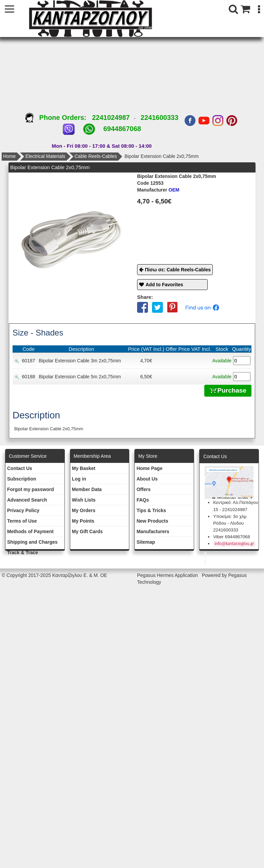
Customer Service (28, 456)
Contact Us (20, 468)
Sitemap (146, 542)
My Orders (84, 510)
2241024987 (111, 117)
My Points (83, 521)
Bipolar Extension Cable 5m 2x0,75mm (80, 377)
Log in (79, 479)
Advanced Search (27, 500)
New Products (152, 521)
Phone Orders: (59, 117)
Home (9, 156)
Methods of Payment (30, 531)
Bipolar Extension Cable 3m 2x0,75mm (80, 361)
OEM (158, 190)
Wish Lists (84, 500)
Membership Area (92, 456)
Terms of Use (22, 521)
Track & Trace (23, 553)
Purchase (228, 390)
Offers (143, 489)
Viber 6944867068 (232, 537)
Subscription (22, 479)
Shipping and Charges (32, 542)
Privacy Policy (23, 510)
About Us (147, 479)
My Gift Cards (87, 531)
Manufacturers (153, 531)
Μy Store (148, 456)
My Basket (84, 468)
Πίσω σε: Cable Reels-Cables (178, 270)
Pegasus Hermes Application (168, 575)
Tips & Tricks (151, 510)
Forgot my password (31, 489)
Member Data (87, 489)
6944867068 (122, 129)
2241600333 (159, 117)
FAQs (143, 500)
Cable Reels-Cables (96, 156)
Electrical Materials (45, 156)
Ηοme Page (149, 468)
